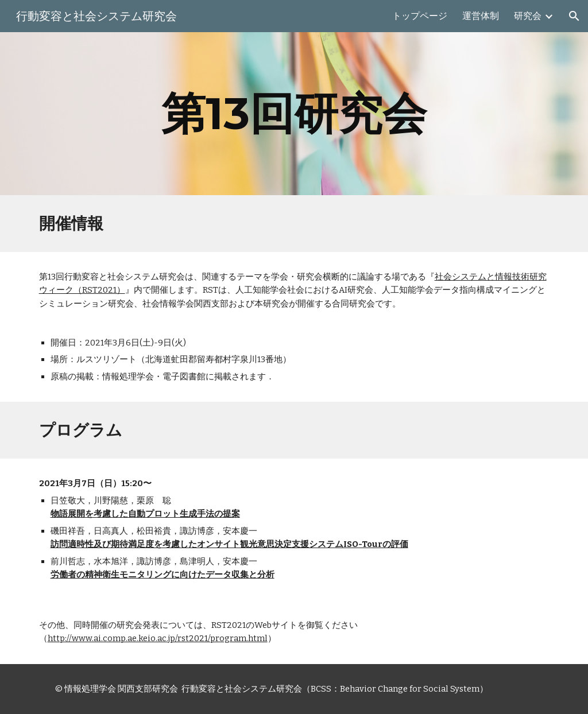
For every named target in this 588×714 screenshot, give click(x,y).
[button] (574, 16)
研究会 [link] (528, 16)
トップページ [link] (420, 16)
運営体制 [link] (481, 16)
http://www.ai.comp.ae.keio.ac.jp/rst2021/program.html (158, 638)
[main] (294, 114)
